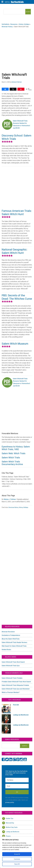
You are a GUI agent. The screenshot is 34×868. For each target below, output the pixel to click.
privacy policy (10, 802)
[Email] (17, 786)
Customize (17, 859)
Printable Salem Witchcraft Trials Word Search (16, 682)
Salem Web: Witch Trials (14, 453)
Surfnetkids (5, 24)
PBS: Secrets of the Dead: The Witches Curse (17, 297)
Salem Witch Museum (15, 344)
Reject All (17, 864)
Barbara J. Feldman (10, 499)
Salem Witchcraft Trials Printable (12, 678)
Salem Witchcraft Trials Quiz (11, 666)
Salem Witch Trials (11, 458)
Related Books (6, 650)
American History (7, 27)
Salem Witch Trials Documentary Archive (12, 463)
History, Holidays (24, 24)
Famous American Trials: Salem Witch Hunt (17, 212)
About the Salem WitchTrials (11, 639)
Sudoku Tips (10, 818)
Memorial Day (10, 823)
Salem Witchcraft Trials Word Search (13, 662)
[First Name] (17, 780)
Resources (14, 24)
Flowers (8, 836)
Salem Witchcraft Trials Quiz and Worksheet (16, 689)
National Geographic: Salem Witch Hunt (15, 251)
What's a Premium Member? (11, 692)
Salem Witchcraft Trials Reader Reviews (14, 642)
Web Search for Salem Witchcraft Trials (14, 646)
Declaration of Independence (11, 635)
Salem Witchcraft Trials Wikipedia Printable (15, 685)
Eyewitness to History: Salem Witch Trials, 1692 (16, 448)
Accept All (17, 854)
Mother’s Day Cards (12, 827)
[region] (17, 852)
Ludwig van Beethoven (13, 832)
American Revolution (8, 632)
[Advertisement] (17, 48)
